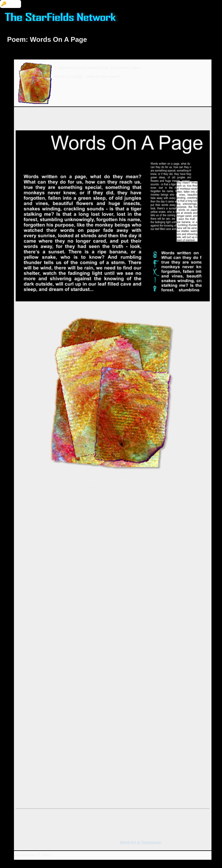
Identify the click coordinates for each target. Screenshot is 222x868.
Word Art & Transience (140, 842)
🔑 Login (11, 4)
